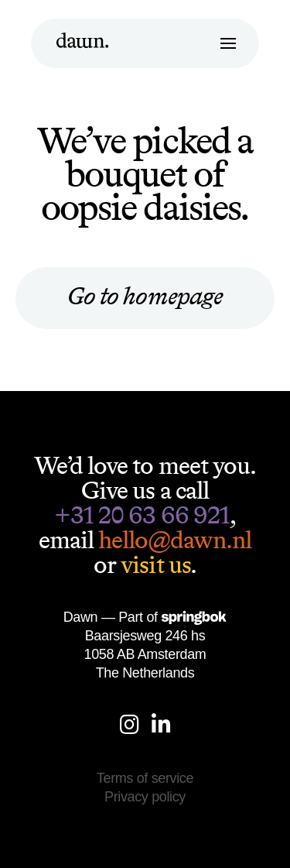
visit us (155, 564)
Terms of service (145, 778)
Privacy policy (145, 797)
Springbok (194, 618)
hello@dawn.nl (175, 540)
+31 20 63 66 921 (142, 515)
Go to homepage (145, 296)
